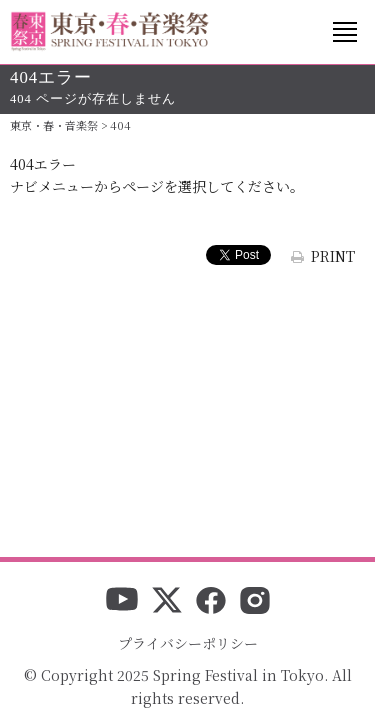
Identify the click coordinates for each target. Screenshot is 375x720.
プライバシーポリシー (188, 643)
